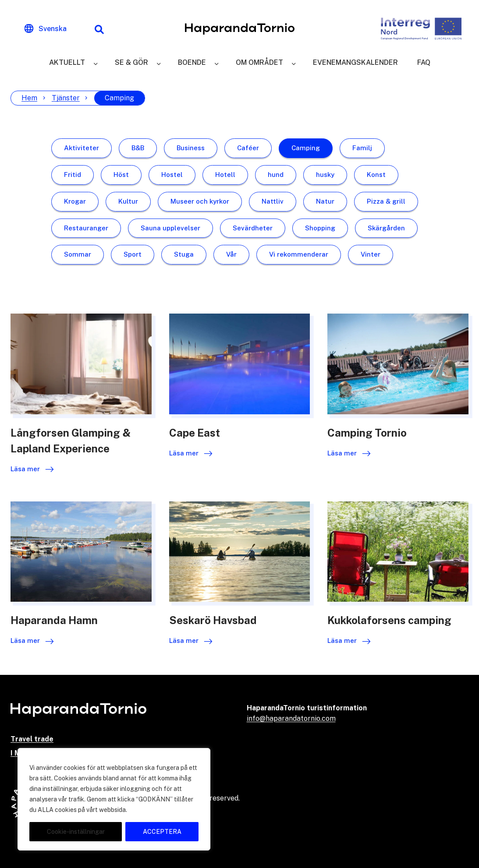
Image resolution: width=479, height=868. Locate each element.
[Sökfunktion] (99, 29)
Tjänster (66, 98)
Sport (133, 254)
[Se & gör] (159, 63)
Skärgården (386, 228)
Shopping (320, 228)
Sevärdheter (253, 228)
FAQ (424, 62)
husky (325, 175)
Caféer (248, 148)
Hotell (225, 175)
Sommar (78, 254)
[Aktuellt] (96, 63)
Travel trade (32, 739)
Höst (121, 175)
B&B (138, 148)
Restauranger (86, 228)
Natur (325, 201)
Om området (259, 62)
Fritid (73, 175)
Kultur (128, 201)
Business (191, 148)
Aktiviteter (82, 148)
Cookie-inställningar (76, 832)
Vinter (371, 254)
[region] (114, 799)
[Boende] (216, 63)
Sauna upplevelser (170, 228)
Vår (231, 254)
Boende (192, 62)
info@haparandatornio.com (291, 718)
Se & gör (131, 62)
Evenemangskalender (355, 62)
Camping (306, 148)
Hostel (172, 175)
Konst (376, 175)
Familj (362, 148)
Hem (29, 98)
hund (276, 175)
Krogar (75, 201)
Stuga (184, 254)
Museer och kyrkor (200, 201)
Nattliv (273, 201)
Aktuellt (67, 62)
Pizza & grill (386, 201)
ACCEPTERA (162, 832)
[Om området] (294, 63)
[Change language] (46, 29)
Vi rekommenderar (299, 254)
